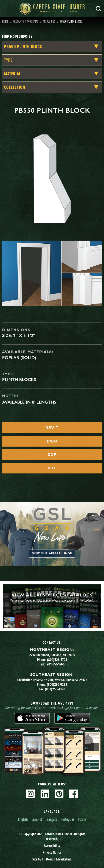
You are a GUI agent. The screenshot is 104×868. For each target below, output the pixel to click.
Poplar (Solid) (19, 358)
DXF (52, 455)
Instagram (31, 794)
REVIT (52, 428)
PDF (52, 468)
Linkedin (45, 794)
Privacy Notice (52, 852)
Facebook (73, 794)
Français (51, 819)
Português (67, 819)
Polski (82, 819)
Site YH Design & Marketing (52, 859)
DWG (52, 441)
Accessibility (52, 845)
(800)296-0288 (57, 684)
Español (37, 819)
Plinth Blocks (19, 379)
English (23, 819)
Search (98, 9)
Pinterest (59, 794)
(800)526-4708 (57, 660)
